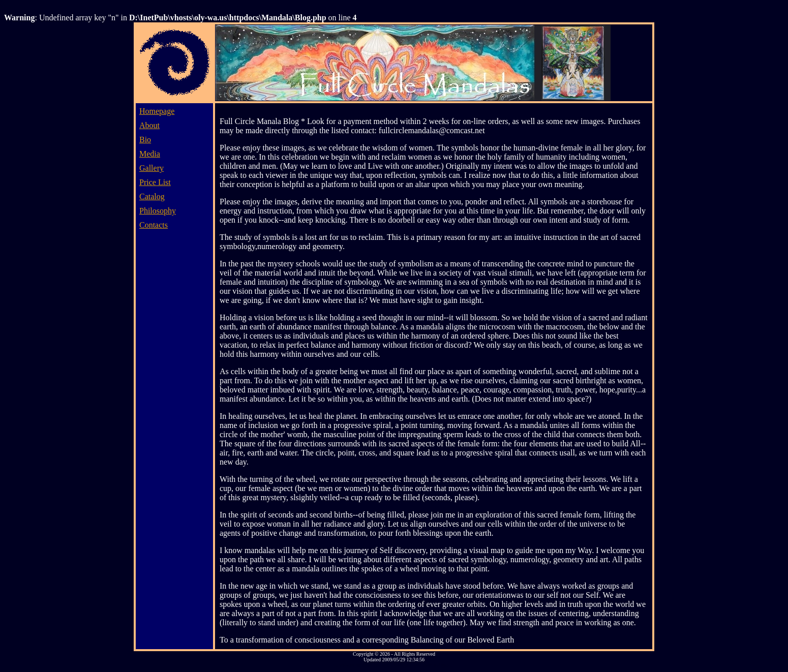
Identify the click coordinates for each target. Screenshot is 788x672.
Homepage (157, 111)
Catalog (152, 196)
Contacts (154, 225)
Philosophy (158, 211)
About (149, 125)
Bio (145, 140)
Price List (155, 182)
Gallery (151, 168)
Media (150, 154)
